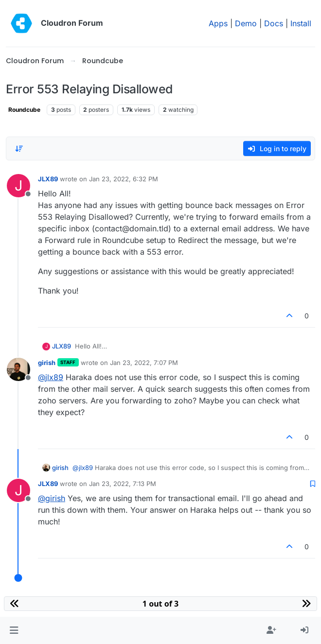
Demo (246, 23)
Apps (218, 23)
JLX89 (48, 179)
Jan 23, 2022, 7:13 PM (123, 484)
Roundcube (24, 110)
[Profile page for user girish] (18, 369)
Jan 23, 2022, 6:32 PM (124, 179)
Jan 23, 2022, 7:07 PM (144, 363)
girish (47, 363)
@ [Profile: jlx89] (51, 377)
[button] (14, 630)
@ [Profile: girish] (52, 498)
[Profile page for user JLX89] (18, 186)
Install (301, 23)
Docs (274, 23)
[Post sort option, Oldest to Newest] (19, 149)
